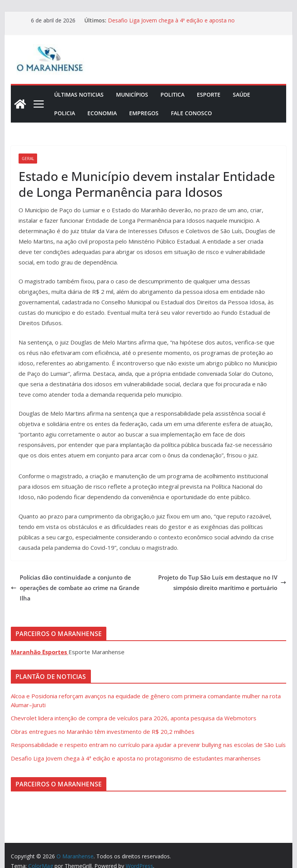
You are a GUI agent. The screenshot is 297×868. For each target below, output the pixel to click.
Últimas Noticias (79, 95)
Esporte (209, 95)
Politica (172, 95)
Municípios (132, 95)
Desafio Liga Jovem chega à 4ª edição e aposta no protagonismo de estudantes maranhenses (171, 24)
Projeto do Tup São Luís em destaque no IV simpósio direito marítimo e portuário (222, 582)
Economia (102, 113)
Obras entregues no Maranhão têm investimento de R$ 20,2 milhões (103, 732)
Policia (65, 113)
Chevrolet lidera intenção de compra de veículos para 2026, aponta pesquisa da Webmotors (134, 718)
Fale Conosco (191, 113)
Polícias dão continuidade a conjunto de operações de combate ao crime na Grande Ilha (75, 588)
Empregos (144, 113)
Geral (28, 159)
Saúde (242, 95)
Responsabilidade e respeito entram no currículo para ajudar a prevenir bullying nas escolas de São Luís (148, 745)
